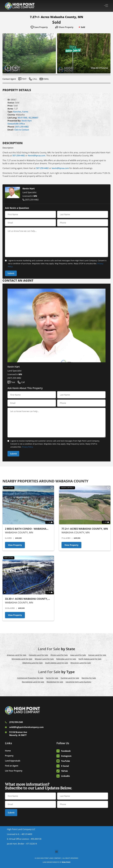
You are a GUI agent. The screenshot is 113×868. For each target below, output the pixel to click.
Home (8, 751)
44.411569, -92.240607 (28, 118)
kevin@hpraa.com (60, 168)
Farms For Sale (52, 678)
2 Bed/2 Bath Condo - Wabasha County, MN (26, 529)
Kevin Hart (27, 121)
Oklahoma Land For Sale (32, 663)
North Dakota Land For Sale (90, 659)
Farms (25, 112)
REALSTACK (66, 862)
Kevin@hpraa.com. (37, 156)
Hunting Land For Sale (70, 678)
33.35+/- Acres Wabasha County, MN (26, 599)
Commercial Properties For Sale (30, 678)
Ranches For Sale (89, 678)
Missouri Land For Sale (44, 659)
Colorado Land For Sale (38, 655)
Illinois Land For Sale (59, 655)
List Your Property (14, 771)
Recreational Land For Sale (33, 682)
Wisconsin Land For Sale (81, 663)
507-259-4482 (19, 156)
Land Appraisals (13, 761)
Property (9, 756)
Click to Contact (22, 130)
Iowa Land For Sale (78, 655)
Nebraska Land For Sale (66, 659)
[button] (57, 852)
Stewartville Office (16, 124)
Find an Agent (12, 766)
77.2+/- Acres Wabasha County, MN (85, 529)
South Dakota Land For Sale (57, 663)
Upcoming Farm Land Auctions (78, 682)
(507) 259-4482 (22, 127)
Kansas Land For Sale (97, 655)
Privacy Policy (27, 447)
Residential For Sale (55, 682)
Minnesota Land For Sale (22, 659)
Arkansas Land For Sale (17, 655)
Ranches (17, 112)
